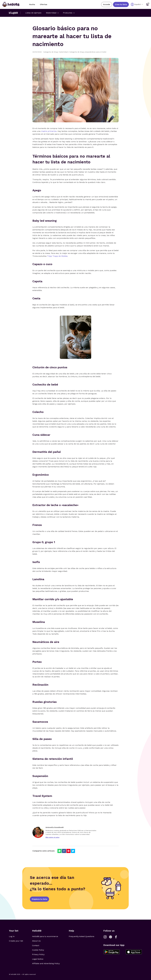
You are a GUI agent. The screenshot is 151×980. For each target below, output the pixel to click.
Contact (36, 945)
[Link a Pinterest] (111, 937)
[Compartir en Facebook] (64, 851)
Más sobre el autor (52, 837)
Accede (107, 4)
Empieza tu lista (39, 899)
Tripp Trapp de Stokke (57, 256)
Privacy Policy (38, 954)
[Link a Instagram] (105, 937)
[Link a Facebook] (116, 937)
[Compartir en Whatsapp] (60, 851)
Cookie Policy (38, 950)
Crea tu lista (121, 4)
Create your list (16, 941)
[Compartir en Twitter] (73, 851)
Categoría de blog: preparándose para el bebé (88, 52)
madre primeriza (49, 131)
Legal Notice (38, 959)
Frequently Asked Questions (82, 936)
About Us (36, 941)
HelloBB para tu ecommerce (45, 936)
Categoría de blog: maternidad (56, 52)
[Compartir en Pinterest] (68, 851)
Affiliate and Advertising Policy (46, 963)
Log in (12, 936)
